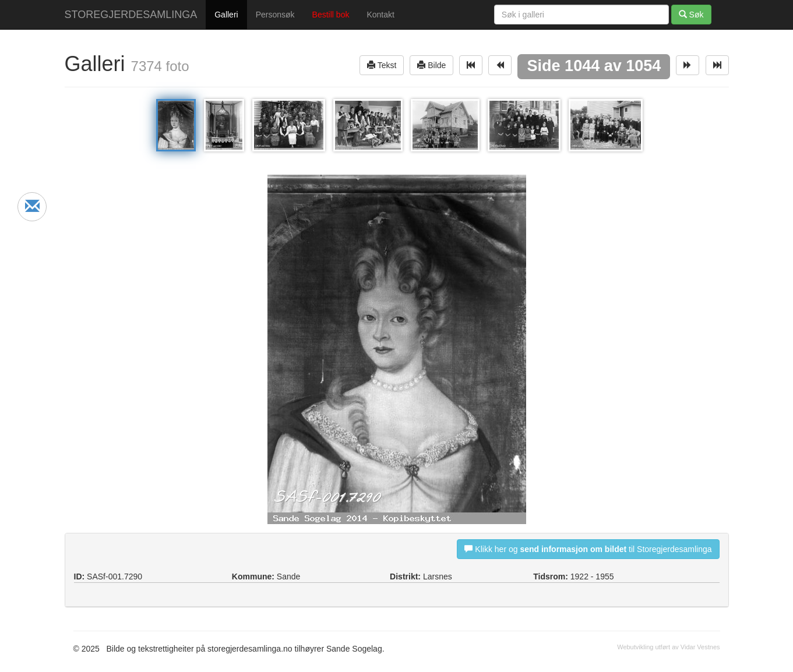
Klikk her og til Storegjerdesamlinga (588, 549)
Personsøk (275, 15)
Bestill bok (331, 15)
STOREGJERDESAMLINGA (131, 15)
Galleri (226, 15)
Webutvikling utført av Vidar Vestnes (668, 647)
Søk (691, 14)
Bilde (431, 65)
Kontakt (380, 15)
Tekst (382, 65)
